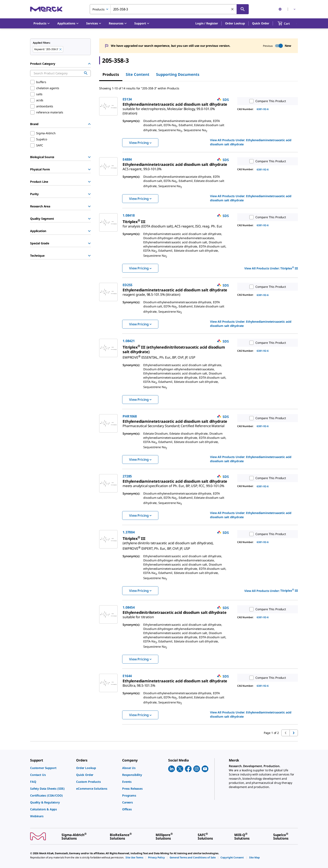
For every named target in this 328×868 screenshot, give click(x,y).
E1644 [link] (127, 676)
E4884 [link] (127, 159)
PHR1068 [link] (130, 416)
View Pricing (140, 143)
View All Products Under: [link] (251, 142)
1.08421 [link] (129, 341)
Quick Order (261, 23)
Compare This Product (267, 101)
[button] (207, 23)
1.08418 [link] (129, 215)
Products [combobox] (99, 9)
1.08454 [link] (129, 607)
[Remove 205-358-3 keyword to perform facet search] (61, 49)
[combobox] (169, 9)
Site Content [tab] (138, 74)
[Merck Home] (46, 9)
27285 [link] (127, 476)
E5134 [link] (127, 99)
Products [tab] (111, 74)
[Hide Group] (89, 64)
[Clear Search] (233, 9)
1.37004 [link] (129, 532)
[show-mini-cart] (288, 23)
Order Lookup (235, 23)
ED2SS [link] (127, 285)
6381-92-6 (263, 109)
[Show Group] (89, 157)
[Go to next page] (294, 733)
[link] (169, 109)
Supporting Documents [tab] (178, 74)
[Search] (243, 9)
